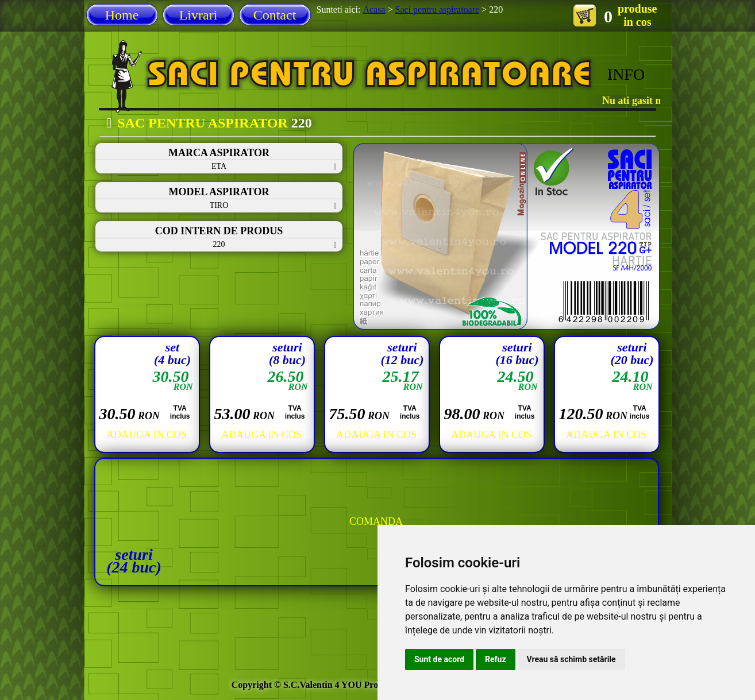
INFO (626, 74)
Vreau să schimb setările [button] (571, 659)
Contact (275, 15)
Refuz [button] (496, 659)
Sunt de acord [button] (439, 659)
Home (122, 15)
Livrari (199, 15)
